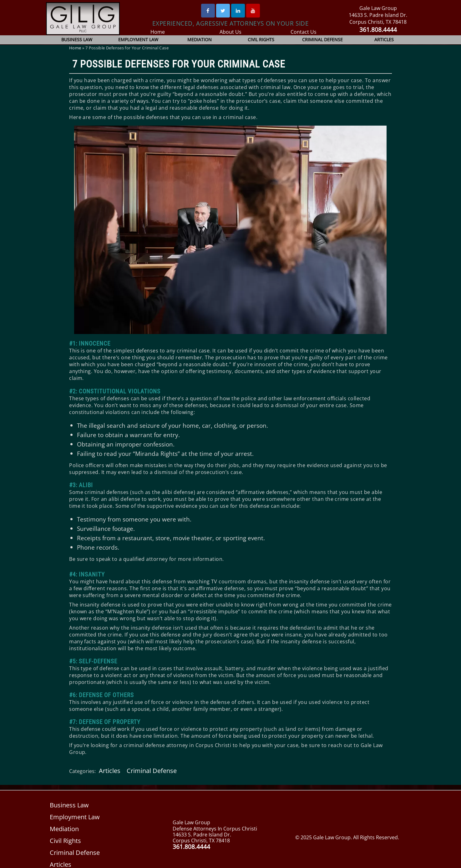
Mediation (200, 40)
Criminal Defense (323, 40)
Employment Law (138, 40)
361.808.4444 (378, 30)
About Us (231, 32)
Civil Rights (261, 40)
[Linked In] (238, 11)
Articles (384, 40)
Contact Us (304, 32)
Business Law (77, 40)
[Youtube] (253, 11)
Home (157, 32)
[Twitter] (223, 11)
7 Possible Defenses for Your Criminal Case (179, 64)
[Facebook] (208, 11)
